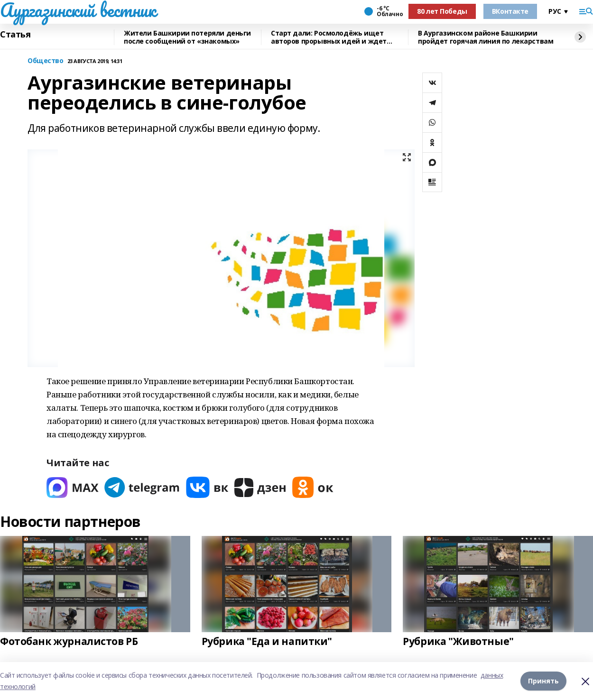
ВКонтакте (510, 11)
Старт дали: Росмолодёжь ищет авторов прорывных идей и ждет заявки (329, 37)
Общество (46, 61)
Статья (15, 35)
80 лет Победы (442, 11)
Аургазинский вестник (78, 10)
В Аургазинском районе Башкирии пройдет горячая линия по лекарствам (486, 37)
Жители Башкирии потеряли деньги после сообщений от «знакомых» (187, 37)
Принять (543, 681)
